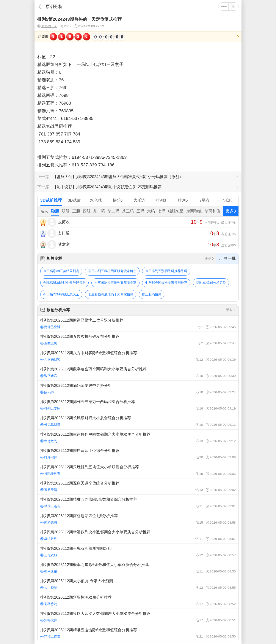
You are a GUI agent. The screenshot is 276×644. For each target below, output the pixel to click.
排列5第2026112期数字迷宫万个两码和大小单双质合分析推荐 (138, 372)
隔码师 (47, 392)
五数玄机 (49, 343)
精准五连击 (50, 506)
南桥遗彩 (49, 522)
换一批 (227, 259)
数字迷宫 (49, 376)
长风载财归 (50, 425)
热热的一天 (47, 26)
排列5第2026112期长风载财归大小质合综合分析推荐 (138, 421)
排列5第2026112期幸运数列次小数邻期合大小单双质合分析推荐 (138, 535)
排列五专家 (50, 408)
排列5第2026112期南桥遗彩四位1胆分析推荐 (138, 519)
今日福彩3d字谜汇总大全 (61, 294)
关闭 (233, 6)
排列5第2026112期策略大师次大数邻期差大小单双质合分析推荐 (138, 617)
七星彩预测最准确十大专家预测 (111, 294)
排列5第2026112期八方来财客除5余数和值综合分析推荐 (138, 356)
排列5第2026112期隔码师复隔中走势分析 (138, 389)
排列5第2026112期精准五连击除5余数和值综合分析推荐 (138, 503)
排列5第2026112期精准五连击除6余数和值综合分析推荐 (138, 633)
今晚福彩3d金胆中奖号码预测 (64, 283)
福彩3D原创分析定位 (211, 283)
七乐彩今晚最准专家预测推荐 (166, 283)
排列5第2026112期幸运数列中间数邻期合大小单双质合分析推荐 (138, 438)
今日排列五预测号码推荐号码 (166, 271)
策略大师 (49, 620)
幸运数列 (49, 441)
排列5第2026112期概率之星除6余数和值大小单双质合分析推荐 (138, 568)
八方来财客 (50, 359)
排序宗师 (49, 457)
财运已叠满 (50, 327)
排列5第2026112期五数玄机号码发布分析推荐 (138, 340)
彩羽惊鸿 (49, 604)
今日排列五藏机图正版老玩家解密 (112, 271)
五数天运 (49, 490)
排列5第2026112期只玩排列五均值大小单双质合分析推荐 (138, 470)
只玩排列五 (50, 474)
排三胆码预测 (152, 294)
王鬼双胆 (49, 555)
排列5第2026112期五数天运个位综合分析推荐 (138, 486)
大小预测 (49, 587)
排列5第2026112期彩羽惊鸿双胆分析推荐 (138, 600)
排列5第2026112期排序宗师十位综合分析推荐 (138, 454)
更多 (224, 6)
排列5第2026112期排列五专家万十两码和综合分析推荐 (138, 405)
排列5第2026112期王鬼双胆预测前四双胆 (138, 552)
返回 (40, 6)
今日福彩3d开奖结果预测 (61, 271)
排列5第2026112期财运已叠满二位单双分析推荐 (138, 324)
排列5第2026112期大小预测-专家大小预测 (138, 584)
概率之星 (49, 571)
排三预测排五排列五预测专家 (115, 283)
